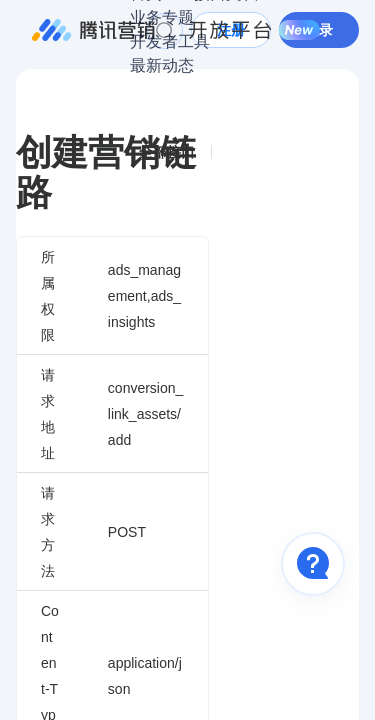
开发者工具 (170, 41)
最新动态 (162, 65)
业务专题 (162, 17)
